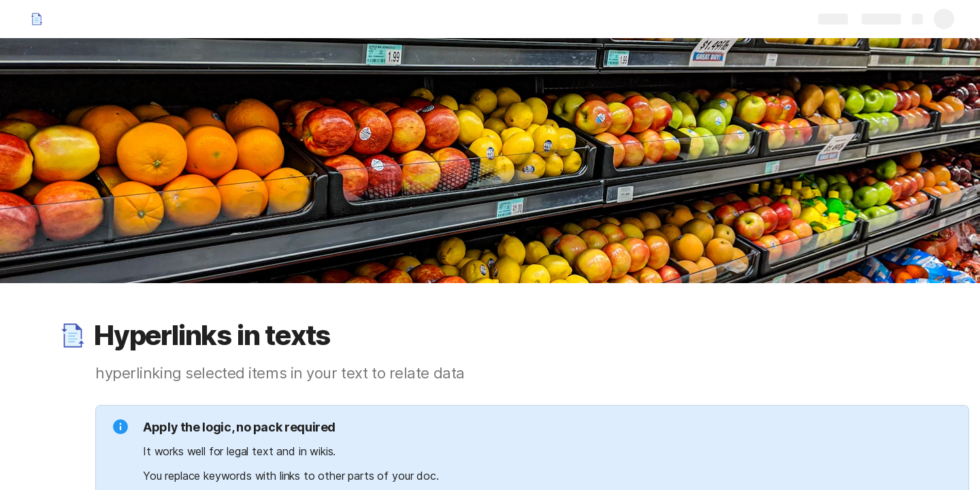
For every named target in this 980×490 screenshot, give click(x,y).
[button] (73, 336)
